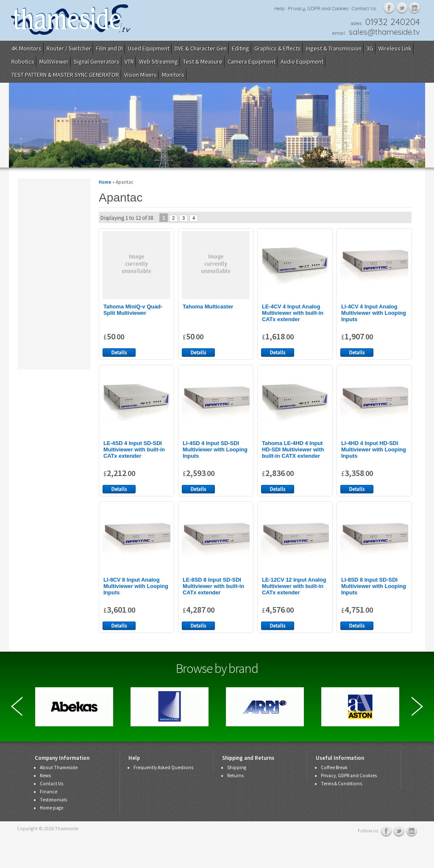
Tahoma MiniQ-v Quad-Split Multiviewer (133, 310)
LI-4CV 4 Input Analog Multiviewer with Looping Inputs (374, 313)
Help (279, 8)
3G (370, 48)
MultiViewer (54, 62)
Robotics (23, 62)
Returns (235, 776)
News (45, 776)
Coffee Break (334, 767)
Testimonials (53, 800)
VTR (129, 62)
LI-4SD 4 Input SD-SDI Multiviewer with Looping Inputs (215, 449)
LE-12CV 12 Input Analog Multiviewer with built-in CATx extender (294, 586)
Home (105, 182)
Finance (49, 792)
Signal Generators (97, 62)
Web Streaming (159, 62)
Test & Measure (203, 62)
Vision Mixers (140, 75)
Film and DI (110, 48)
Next (417, 706)
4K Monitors (26, 48)
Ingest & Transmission (334, 48)
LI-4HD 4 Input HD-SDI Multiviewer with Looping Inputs (374, 449)
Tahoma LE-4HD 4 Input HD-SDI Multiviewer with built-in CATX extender (293, 449)
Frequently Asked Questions (163, 767)
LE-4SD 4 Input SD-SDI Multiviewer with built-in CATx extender (134, 449)
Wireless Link (395, 48)
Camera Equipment (252, 62)
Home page (51, 808)
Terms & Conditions (341, 784)
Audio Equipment (302, 62)
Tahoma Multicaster (208, 307)
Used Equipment (149, 48)
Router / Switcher (69, 48)
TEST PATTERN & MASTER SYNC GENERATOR (65, 75)
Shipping (237, 767)
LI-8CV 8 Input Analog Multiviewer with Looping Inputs (136, 586)
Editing (241, 48)
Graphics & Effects (278, 48)
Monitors (173, 75)
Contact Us (364, 8)
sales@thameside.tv (384, 32)
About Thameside (59, 767)
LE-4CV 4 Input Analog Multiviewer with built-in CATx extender (293, 313)
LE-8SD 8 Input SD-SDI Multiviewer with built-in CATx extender (213, 586)
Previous (17, 706)
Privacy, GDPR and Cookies (318, 8)
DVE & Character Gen (201, 48)
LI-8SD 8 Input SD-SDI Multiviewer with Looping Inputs (374, 586)
